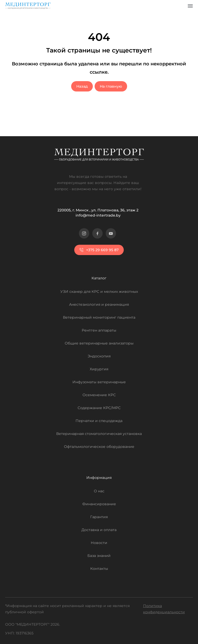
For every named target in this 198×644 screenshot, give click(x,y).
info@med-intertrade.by (98, 215)
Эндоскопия (99, 356)
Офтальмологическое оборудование (99, 447)
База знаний (99, 556)
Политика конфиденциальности (164, 609)
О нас (99, 491)
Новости (99, 543)
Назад (82, 86)
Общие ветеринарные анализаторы (99, 343)
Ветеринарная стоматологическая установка (99, 434)
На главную (111, 86)
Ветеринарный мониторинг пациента (99, 317)
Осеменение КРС (99, 395)
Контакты (99, 569)
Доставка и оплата (99, 530)
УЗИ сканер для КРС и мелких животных (99, 292)
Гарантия (99, 517)
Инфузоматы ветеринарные (99, 382)
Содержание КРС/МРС (99, 408)
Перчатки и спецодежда (99, 421)
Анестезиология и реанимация (99, 304)
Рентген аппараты (99, 330)
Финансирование (99, 504)
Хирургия (99, 369)
